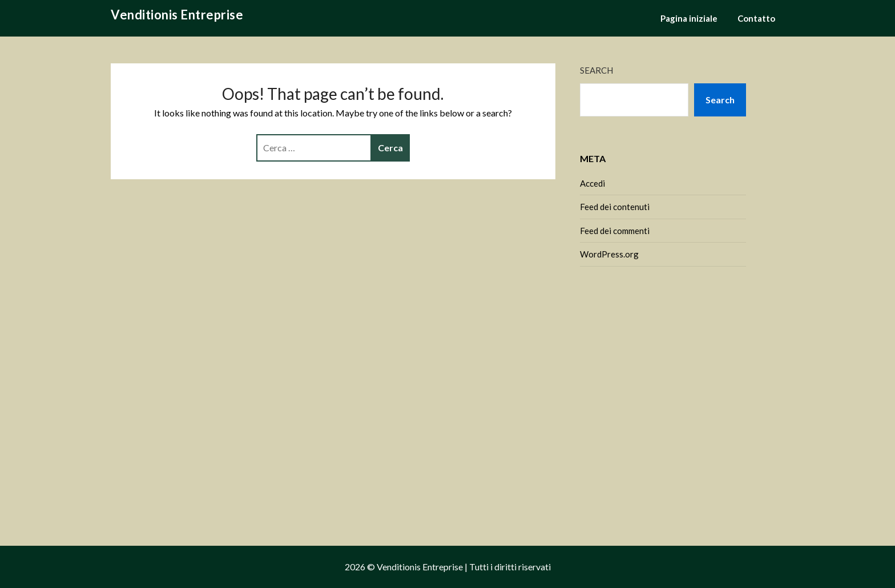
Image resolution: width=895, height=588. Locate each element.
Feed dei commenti (615, 231)
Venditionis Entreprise (177, 15)
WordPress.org (609, 254)
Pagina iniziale (689, 18)
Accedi (592, 183)
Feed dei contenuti (615, 207)
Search (596, 70)
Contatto (756, 18)
